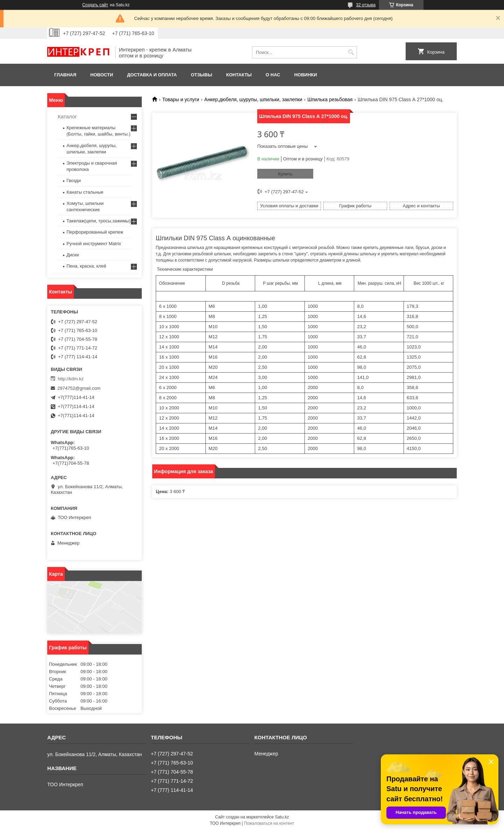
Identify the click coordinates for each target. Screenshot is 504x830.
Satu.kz (282, 817)
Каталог (67, 116)
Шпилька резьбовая (330, 99)
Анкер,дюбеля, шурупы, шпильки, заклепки (253, 99)
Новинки (306, 75)
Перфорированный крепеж (95, 232)
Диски (73, 255)
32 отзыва (366, 5)
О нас (273, 75)
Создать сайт (95, 5)
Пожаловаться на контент (269, 823)
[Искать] (351, 52)
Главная (65, 75)
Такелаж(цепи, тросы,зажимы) (99, 221)
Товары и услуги (181, 99)
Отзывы (201, 75)
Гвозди (74, 181)
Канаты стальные (85, 192)
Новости (102, 75)
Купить (285, 174)
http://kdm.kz (71, 379)
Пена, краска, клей (86, 266)
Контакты (239, 75)
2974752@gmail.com (79, 388)
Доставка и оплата (152, 75)
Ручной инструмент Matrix (94, 244)
